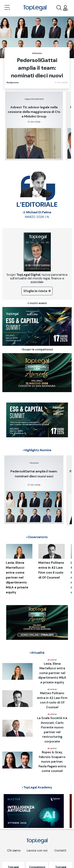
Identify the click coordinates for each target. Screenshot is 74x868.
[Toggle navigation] (7, 8)
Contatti (60, 850)
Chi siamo (14, 850)
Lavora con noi (37, 850)
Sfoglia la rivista (37, 291)
